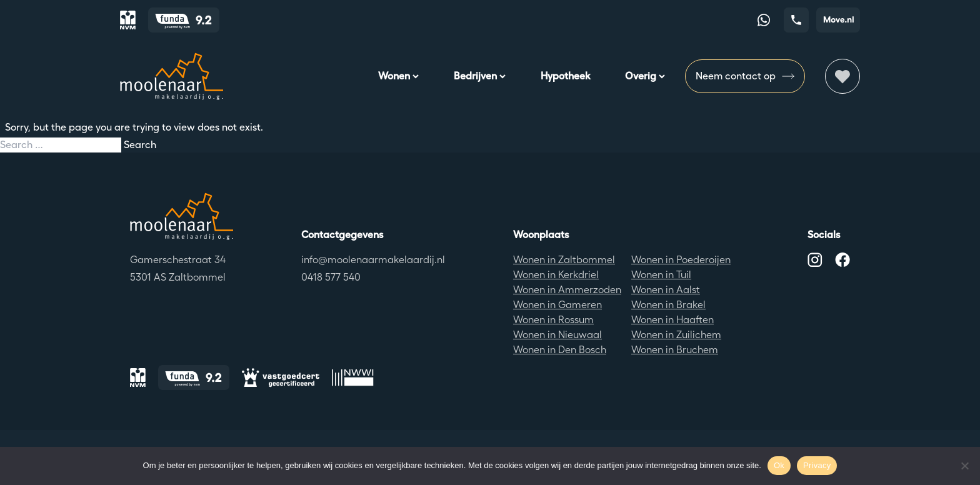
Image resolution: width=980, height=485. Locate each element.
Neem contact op (745, 76)
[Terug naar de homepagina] (182, 216)
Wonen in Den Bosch (560, 350)
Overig (645, 76)
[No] (964, 466)
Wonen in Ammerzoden (567, 290)
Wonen (398, 76)
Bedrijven (480, 76)
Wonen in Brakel (668, 305)
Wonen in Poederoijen (681, 260)
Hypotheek (565, 76)
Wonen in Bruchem (675, 350)
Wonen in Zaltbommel (564, 260)
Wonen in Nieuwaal (557, 335)
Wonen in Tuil (661, 275)
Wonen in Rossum (553, 320)
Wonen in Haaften (672, 320)
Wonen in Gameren (557, 305)
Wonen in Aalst (666, 290)
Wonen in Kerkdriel (556, 275)
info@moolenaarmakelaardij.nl (373, 260)
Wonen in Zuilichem (676, 335)
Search (140, 145)
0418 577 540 (331, 277)
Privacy (817, 465)
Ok (779, 465)
